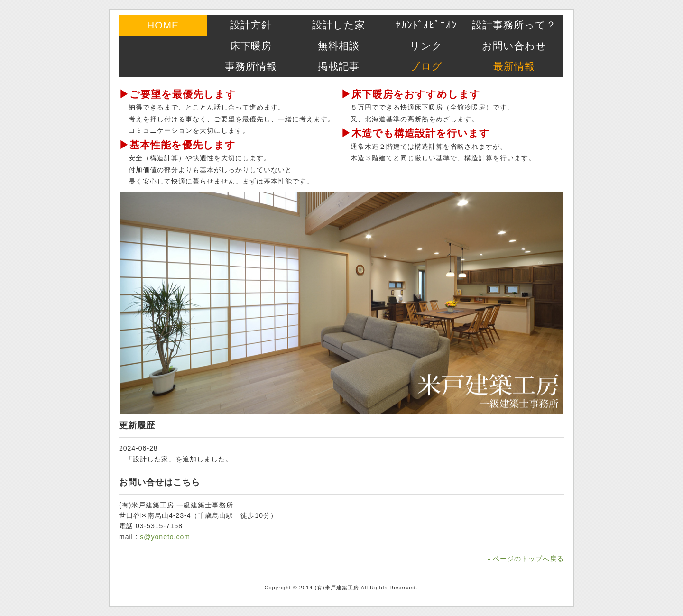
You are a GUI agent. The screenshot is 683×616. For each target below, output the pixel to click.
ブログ (426, 66)
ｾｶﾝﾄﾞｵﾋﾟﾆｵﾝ (426, 25)
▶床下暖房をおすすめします (411, 94)
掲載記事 (339, 66)
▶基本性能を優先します (177, 145)
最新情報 (514, 66)
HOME (163, 25)
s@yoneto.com (165, 537)
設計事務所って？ (514, 25)
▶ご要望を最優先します (178, 94)
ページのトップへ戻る (528, 559)
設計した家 (339, 25)
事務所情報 (251, 66)
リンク (426, 46)
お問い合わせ (514, 46)
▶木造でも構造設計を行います (415, 133)
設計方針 (251, 25)
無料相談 (339, 46)
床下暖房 (251, 46)
